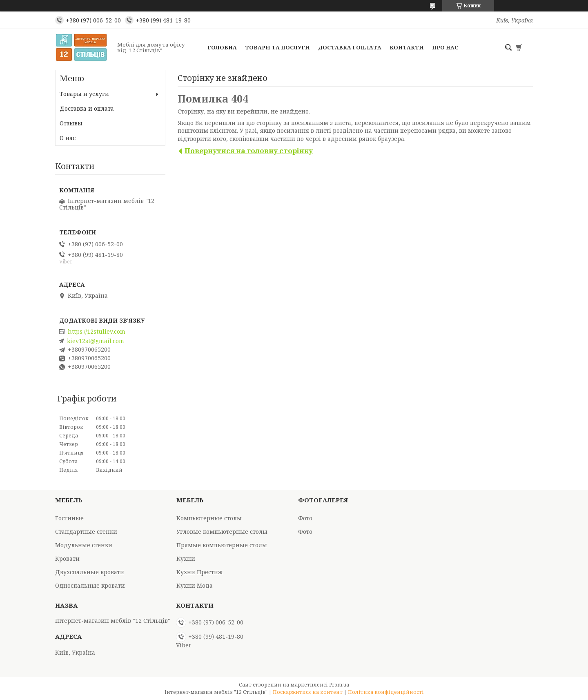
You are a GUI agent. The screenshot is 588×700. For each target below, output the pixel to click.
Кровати (67, 558)
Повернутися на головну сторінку (249, 150)
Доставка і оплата (350, 47)
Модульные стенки (84, 545)
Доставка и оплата (87, 108)
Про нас (445, 47)
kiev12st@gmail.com (96, 341)
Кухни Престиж (199, 572)
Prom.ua (339, 685)
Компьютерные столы (209, 518)
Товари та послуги (277, 47)
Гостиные (69, 518)
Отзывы (71, 123)
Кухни (186, 558)
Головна (222, 47)
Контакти (407, 47)
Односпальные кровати (90, 585)
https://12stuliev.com (97, 332)
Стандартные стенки (86, 532)
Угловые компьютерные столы (222, 532)
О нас (68, 138)
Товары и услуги (84, 94)
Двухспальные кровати (90, 572)
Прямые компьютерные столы (222, 545)
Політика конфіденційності (386, 692)
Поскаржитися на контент (308, 692)
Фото (305, 518)
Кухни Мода (195, 585)
